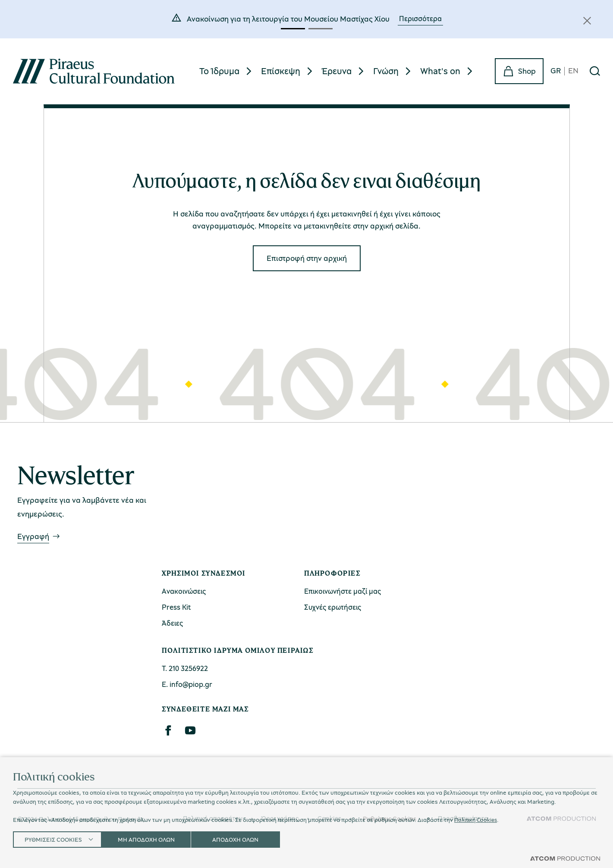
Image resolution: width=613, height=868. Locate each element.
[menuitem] (227, 71)
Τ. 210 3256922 (185, 668)
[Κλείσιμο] (587, 21)
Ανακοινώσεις (184, 591)
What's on (440, 71)
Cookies (329, 818)
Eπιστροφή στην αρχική (307, 258)
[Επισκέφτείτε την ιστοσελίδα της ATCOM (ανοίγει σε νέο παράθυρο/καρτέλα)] (561, 819)
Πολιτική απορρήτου (213, 818)
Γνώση (386, 71)
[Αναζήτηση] (595, 71)
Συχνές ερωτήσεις (333, 607)
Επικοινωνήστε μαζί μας (343, 591)
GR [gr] (556, 71)
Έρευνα (337, 71)
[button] (293, 29)
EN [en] (573, 71)
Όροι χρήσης (280, 818)
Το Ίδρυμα (219, 71)
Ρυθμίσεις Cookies (390, 819)
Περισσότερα (420, 18)
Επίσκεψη (281, 71)
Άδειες (172, 623)
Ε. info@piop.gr (187, 684)
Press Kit (176, 607)
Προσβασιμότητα (463, 818)
